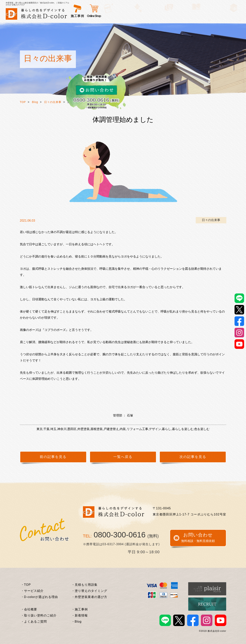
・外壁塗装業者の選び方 (89, 597)
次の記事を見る (193, 457)
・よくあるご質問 (34, 622)
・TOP (26, 585)
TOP (23, 102)
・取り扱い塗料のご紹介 (39, 615)
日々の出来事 (53, 102)
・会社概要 (29, 609)
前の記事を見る (53, 457)
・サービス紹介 (32, 591)
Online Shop (205, 16)
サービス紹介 (81, 16)
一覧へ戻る (123, 457)
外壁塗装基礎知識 (166, 16)
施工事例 (143, 16)
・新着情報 (80, 615)
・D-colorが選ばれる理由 (39, 597)
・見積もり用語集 (84, 585)
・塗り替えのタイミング (89, 591)
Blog (35, 102)
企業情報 (189, 16)
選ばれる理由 (104, 16)
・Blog (77, 622)
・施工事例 (80, 609)
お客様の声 (125, 16)
